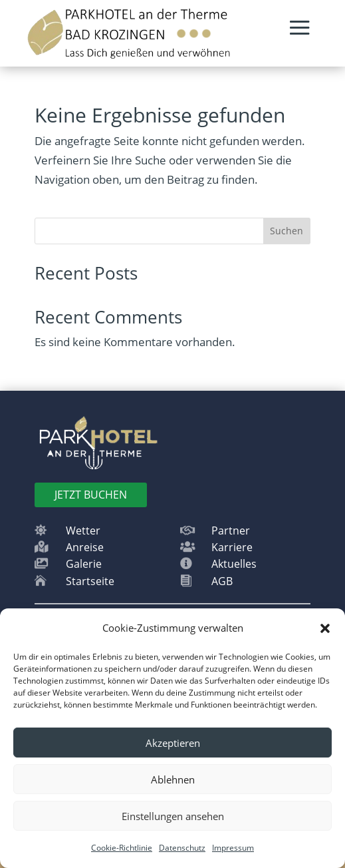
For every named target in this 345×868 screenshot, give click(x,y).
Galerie (84, 564)
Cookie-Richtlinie (122, 848)
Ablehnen (173, 779)
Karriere (232, 547)
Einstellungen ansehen (173, 816)
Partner (231, 531)
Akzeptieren (173, 743)
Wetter (83, 531)
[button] (325, 628)
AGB (222, 581)
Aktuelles (234, 564)
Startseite (90, 581)
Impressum (233, 848)
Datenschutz (182, 848)
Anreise (85, 547)
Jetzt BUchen (91, 495)
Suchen (287, 231)
